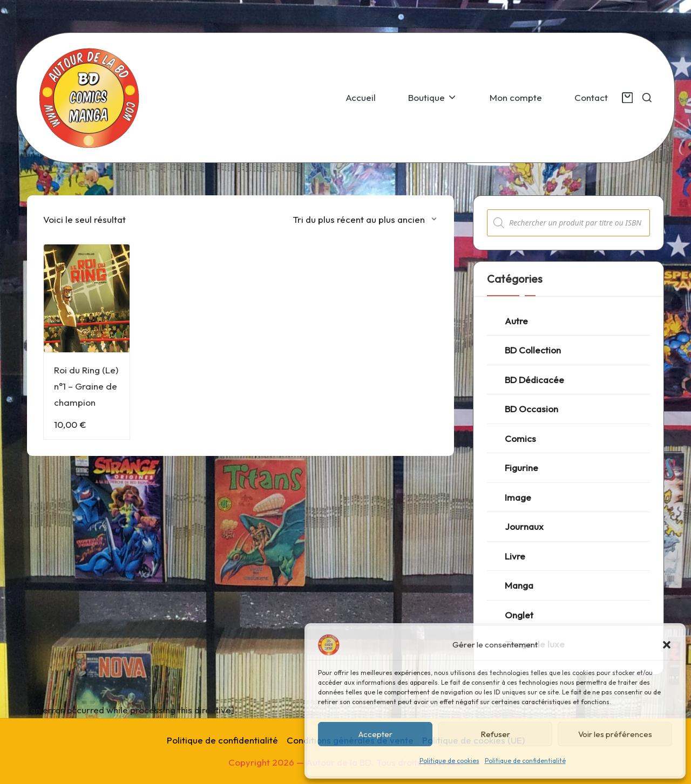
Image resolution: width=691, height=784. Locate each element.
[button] (667, 645)
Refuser (495, 734)
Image (518, 497)
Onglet (519, 615)
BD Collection (533, 350)
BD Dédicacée (534, 380)
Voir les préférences (615, 734)
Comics (520, 438)
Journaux (524, 526)
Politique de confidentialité (525, 761)
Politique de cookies (449, 761)
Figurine (521, 468)
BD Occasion (531, 409)
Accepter (375, 734)
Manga (519, 585)
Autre (516, 321)
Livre (515, 556)
